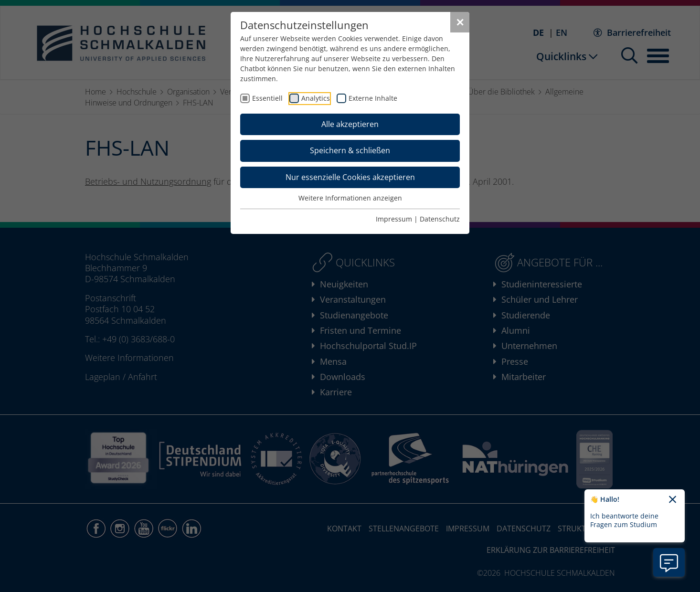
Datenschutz (440, 219)
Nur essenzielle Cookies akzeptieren (350, 177)
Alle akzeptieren (350, 124)
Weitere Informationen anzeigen (350, 198)
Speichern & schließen (350, 150)
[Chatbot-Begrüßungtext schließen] (673, 500)
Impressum (394, 219)
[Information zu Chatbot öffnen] (669, 562)
